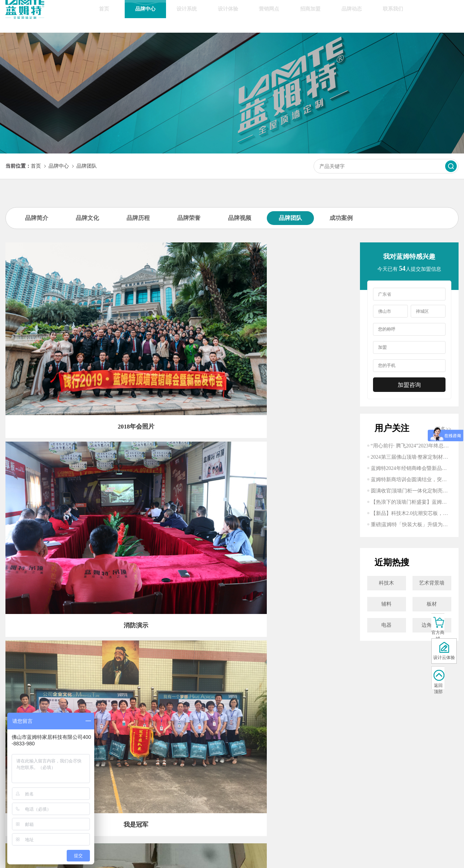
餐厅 (98, 817)
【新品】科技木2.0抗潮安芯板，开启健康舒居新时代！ (411, 513)
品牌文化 (87, 218)
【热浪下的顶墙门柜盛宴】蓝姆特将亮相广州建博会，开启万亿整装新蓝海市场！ (411, 502)
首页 (104, 16)
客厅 (98, 827)
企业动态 (200, 766)
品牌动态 (352, 16)
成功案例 (341, 218)
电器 (386, 625)
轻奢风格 (98, 776)
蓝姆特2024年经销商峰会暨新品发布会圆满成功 (411, 468)
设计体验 (228, 16)
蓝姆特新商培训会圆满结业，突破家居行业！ (411, 480)
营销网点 (269, 16)
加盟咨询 (409, 385)
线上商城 (132, 766)
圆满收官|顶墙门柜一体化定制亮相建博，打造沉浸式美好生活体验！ (411, 491)
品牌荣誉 (189, 218)
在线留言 (233, 776)
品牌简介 (37, 218)
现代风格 (98, 766)
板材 (432, 604)
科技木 (386, 583)
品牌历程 (138, 218)
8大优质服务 (132, 786)
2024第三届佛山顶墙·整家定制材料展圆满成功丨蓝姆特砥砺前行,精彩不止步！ (411, 457)
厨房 (98, 796)
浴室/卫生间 (98, 806)
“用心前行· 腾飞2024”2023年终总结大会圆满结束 (411, 446)
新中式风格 (98, 786)
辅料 (386, 604)
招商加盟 (310, 16)
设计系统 (187, 16)
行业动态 (200, 776)
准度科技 (326, 854)
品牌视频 (240, 218)
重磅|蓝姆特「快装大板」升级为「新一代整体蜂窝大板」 (411, 525)
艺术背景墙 (432, 583)
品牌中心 (145, 16)
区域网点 (132, 776)
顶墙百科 (200, 786)
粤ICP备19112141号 (262, 854)
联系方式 (233, 766)
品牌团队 (87, 166)
